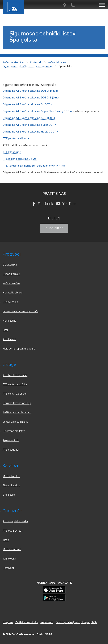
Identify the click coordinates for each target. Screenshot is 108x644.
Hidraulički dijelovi (13, 293)
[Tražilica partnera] (65, 5)
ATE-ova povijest (13, 531)
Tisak (6, 540)
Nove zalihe (9, 321)
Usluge (9, 365)
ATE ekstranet (11, 450)
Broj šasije (9, 495)
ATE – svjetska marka (15, 521)
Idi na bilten (54, 228)
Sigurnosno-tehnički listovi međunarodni (28, 66)
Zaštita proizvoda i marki (17, 412)
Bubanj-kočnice (11, 274)
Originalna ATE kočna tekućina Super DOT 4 (30, 125)
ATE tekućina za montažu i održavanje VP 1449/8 (34, 166)
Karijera (8, 622)
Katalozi (10, 466)
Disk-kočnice (10, 265)
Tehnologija (9, 559)
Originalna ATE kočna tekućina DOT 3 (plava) (30, 91)
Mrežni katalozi (11, 476)
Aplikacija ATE (11, 440)
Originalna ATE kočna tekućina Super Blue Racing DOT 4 (37, 111)
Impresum (47, 622)
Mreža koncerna (12, 549)
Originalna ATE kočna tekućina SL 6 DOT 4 (29, 118)
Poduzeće (12, 511)
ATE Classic (9, 339)
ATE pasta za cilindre (16, 138)
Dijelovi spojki (10, 302)
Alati (5, 330)
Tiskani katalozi (11, 486)
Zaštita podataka (27, 622)
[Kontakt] (73, 5)
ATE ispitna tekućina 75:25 (20, 159)
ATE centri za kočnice (15, 384)
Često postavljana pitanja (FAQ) (76, 622)
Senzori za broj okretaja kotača (20, 311)
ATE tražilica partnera (15, 375)
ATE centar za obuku (15, 394)
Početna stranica (13, 62)
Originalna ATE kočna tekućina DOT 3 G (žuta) (31, 98)
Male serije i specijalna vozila (19, 349)
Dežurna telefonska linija (17, 403)
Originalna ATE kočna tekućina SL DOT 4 (28, 104)
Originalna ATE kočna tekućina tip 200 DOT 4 (31, 132)
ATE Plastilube (12, 152)
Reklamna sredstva (14, 431)
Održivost (8, 568)
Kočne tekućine (57, 62)
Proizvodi (36, 62)
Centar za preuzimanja (15, 422)
